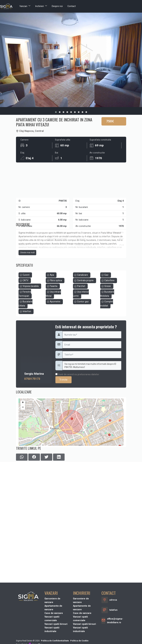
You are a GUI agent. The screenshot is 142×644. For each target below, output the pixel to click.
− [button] (23, 442)
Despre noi (57, 6)
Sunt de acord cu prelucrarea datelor (77, 415)
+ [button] (23, 437)
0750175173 (32, 419)
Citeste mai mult (27, 274)
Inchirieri (39, 6)
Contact (72, 6)
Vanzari (23, 6)
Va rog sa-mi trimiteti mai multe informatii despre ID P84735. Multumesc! (92, 406)
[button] (56, 112)
